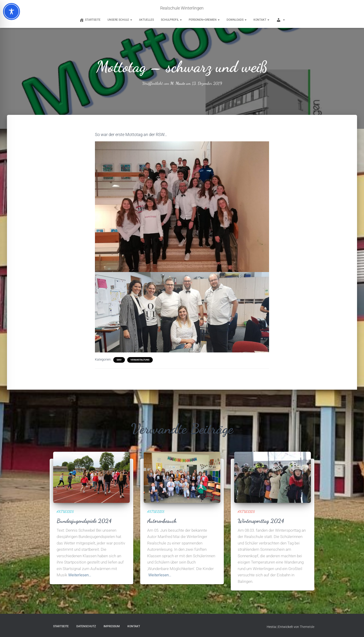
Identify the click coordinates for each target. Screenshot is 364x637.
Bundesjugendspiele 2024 (85, 521)
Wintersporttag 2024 (262, 521)
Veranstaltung (140, 360)
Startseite (61, 626)
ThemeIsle (307, 627)
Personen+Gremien (204, 20)
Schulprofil (171, 20)
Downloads (237, 20)
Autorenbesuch (162, 521)
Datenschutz (86, 626)
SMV (119, 360)
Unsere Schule (120, 20)
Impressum (112, 626)
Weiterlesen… (80, 575)
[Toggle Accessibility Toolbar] (11, 12)
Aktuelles (146, 20)
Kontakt (261, 20)
